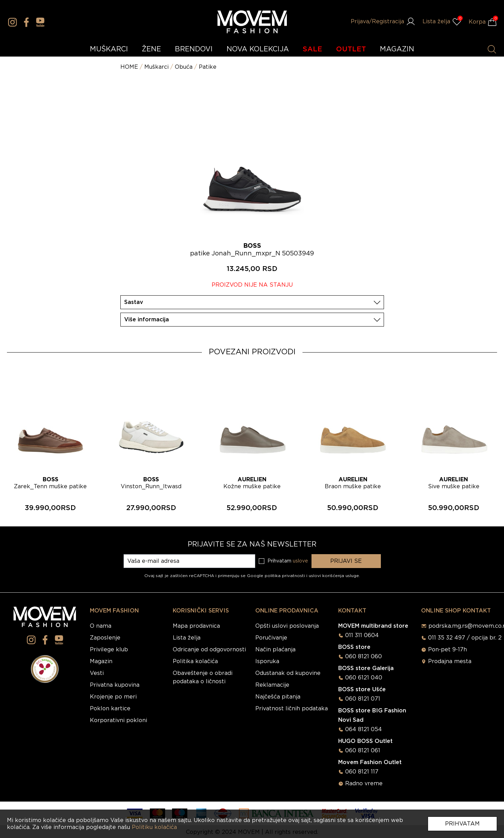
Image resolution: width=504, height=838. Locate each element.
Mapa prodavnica (196, 626)
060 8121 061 (363, 751)
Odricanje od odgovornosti (209, 650)
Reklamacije (272, 685)
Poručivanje (271, 638)
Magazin (101, 661)
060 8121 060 (364, 657)
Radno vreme (364, 784)
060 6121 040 (364, 678)
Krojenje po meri (113, 697)
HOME (129, 67)
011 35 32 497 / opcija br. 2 (465, 638)
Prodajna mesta (450, 661)
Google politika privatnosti (277, 576)
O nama (101, 626)
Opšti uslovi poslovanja (287, 626)
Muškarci (156, 67)
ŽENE (151, 49)
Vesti (97, 673)
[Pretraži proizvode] (492, 49)
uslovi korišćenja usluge (334, 576)
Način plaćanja (275, 650)
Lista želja (187, 638)
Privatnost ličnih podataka (292, 709)
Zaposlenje (105, 638)
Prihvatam (462, 824)
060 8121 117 (362, 772)
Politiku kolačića (154, 827)
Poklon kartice (110, 709)
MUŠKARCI (109, 49)
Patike (208, 67)
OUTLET (351, 49)
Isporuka (267, 661)
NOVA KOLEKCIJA (258, 49)
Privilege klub (109, 650)
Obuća (184, 67)
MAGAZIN (397, 49)
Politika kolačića (195, 661)
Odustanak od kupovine (288, 673)
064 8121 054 (364, 729)
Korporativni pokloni (118, 720)
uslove (300, 561)
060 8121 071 (363, 699)
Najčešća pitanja (278, 697)
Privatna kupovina (115, 685)
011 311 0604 (362, 635)
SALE (313, 49)
